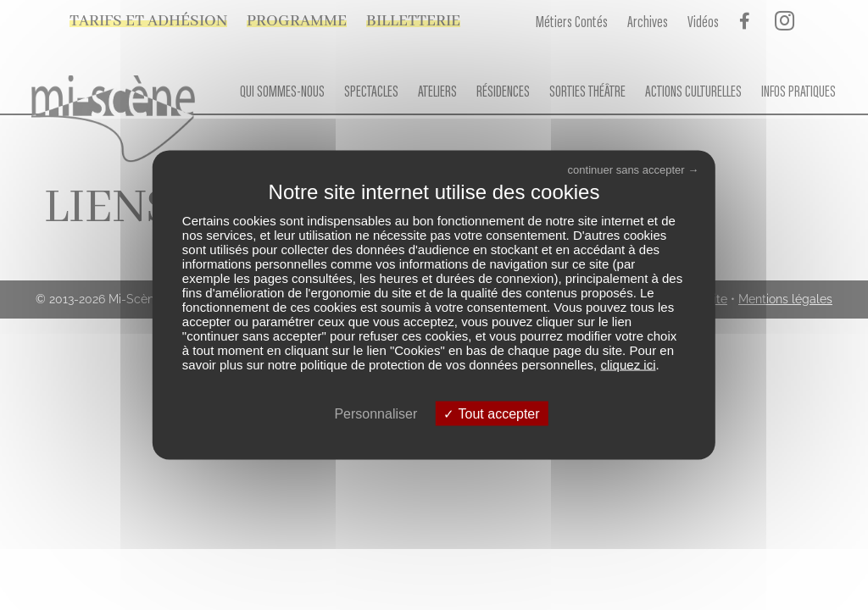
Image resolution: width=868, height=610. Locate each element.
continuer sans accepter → (634, 170)
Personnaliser (376, 413)
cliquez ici (628, 364)
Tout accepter (491, 413)
